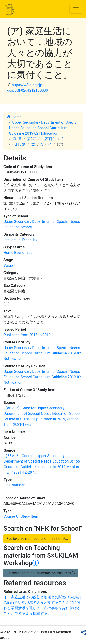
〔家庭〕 (49, 139)
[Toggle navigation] (76, 9)
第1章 (17, 139)
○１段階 (19, 144)
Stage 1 (10, 265)
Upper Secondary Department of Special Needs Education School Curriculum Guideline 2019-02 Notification (43, 128)
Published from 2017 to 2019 (27, 335)
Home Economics (18, 253)
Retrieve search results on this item (37, 539)
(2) (33, 144)
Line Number (14, 485)
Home (14, 117)
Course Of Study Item (21, 516)
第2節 (32, 139)
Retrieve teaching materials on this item (41, 573)
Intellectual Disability (20, 240)
